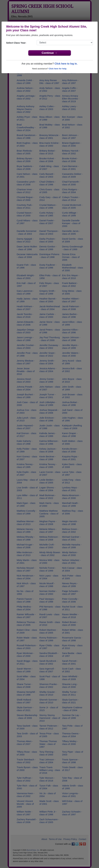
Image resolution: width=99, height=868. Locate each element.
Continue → (49, 53)
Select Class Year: (16, 43)
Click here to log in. (66, 64)
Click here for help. (58, 69)
